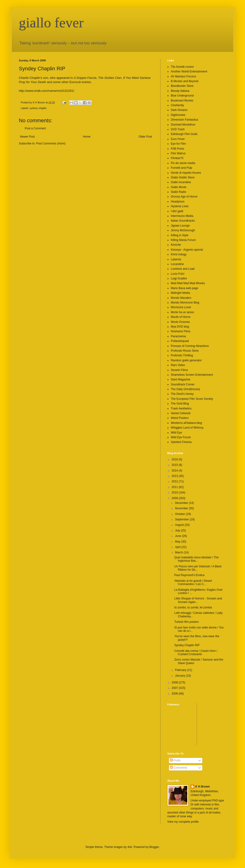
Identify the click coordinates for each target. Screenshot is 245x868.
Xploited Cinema (181, 442)
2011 (175, 487)
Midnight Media (180, 293)
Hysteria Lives (180, 206)
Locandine (177, 264)
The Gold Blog (180, 404)
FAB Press (178, 149)
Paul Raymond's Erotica (189, 575)
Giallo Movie (179, 187)
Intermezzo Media (182, 216)
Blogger (154, 847)
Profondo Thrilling (182, 355)
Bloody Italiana (180, 91)
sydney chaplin (38, 108)
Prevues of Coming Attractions (190, 346)
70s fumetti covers (182, 67)
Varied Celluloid (181, 413)
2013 (175, 476)
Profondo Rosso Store (185, 351)
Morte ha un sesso (182, 312)
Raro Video (178, 365)
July (178, 531)
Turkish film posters (187, 622)
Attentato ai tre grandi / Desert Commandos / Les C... (193, 582)
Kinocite (176, 245)
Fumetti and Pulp (182, 168)
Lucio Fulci (178, 274)
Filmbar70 (177, 158)
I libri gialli (177, 211)
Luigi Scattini (179, 278)
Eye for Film (178, 144)
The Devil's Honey (182, 394)
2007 (175, 688)
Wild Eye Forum (181, 437)
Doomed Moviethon (183, 125)
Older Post (145, 137)
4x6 (130, 847)
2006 (175, 694)
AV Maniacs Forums (183, 76)
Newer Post (27, 137)
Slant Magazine (181, 379)
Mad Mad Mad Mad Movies (188, 283)
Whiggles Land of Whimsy (187, 428)
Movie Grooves (180, 322)
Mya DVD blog (180, 327)
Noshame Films (181, 331)
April (178, 547)
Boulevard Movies (182, 101)
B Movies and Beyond (185, 81)
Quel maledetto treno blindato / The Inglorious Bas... (196, 559)
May (178, 542)
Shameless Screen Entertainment (192, 375)
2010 (175, 493)
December (182, 503)
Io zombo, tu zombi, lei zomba (193, 607)
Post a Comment (35, 128)
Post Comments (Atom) (51, 143)
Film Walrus (178, 153)
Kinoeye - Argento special (187, 250)
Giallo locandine (181, 182)
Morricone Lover (181, 307)
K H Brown (202, 787)
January (180, 676)
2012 (175, 481)
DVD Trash (178, 129)
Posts (175, 760)
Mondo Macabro (181, 298)
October (180, 514)
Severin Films (179, 370)
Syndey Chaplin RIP (187, 645)
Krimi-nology (179, 254)
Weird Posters (180, 418)
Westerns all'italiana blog (186, 423)
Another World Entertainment (189, 72)
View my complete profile (183, 822)
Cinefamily (177, 105)
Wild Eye (176, 433)
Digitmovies (178, 115)
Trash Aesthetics (181, 409)
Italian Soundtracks (183, 221)
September (182, 519)
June (178, 536)
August (180, 525)
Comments (178, 768)
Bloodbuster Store (182, 86)
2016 (175, 459)
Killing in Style (180, 235)
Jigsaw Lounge (180, 226)
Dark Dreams (179, 110)
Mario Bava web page (184, 288)
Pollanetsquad (180, 341)
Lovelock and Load (183, 269)
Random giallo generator (186, 360)
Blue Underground (182, 96)
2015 (175, 465)
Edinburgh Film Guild (184, 134)
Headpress (178, 202)
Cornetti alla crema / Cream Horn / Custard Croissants (196, 653)
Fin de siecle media (183, 163)
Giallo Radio (178, 192)
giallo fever (51, 23)
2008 (175, 683)
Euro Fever (178, 139)
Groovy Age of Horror (184, 197)
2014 (175, 471)
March (179, 552)
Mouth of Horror (181, 317)
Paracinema (178, 336)
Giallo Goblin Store (183, 177)
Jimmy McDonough (183, 230)
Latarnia (176, 259)
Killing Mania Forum (183, 240)
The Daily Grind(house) (185, 389)
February (181, 670)
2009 (175, 498)
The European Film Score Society (192, 399)
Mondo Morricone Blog (185, 303)
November (182, 508)
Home (87, 137)
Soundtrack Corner (183, 384)
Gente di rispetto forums (186, 173)
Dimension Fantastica (184, 120)
